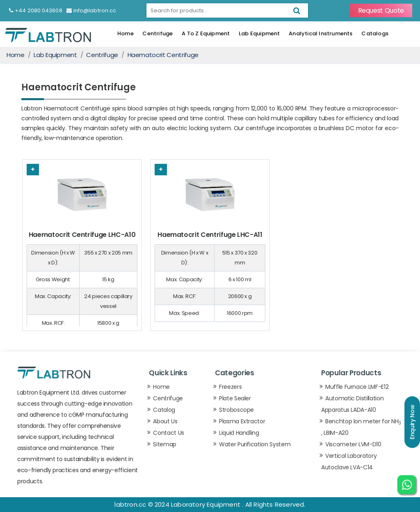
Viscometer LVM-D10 (353, 444)
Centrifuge (157, 33)
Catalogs (375, 33)
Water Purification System (255, 444)
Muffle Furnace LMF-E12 (357, 387)
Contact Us (169, 433)
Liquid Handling (239, 433)
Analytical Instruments (321, 33)
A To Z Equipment (206, 33)
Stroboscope (236, 410)
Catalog (164, 410)
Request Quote (381, 10)
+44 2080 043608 (36, 10)
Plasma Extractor (242, 421)
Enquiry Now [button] (412, 422)
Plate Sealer (235, 398)
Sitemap (165, 444)
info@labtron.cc (91, 10)
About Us (165, 421)
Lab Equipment (259, 33)
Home (126, 33)
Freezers (230, 387)
